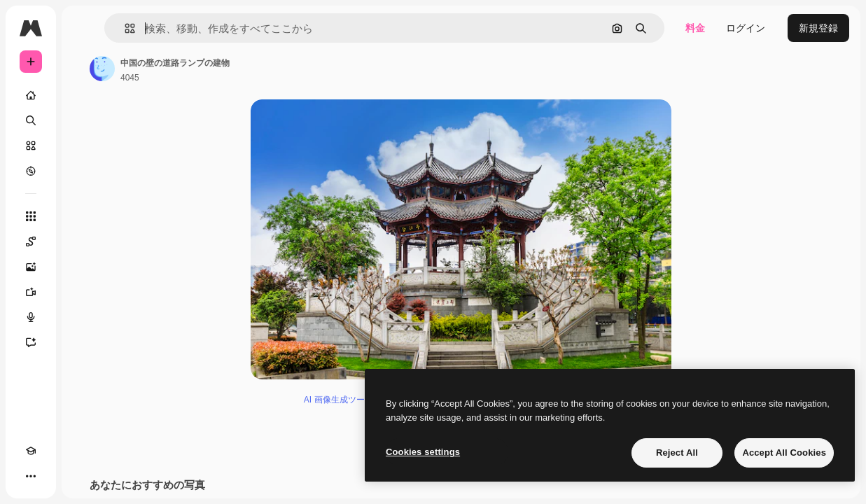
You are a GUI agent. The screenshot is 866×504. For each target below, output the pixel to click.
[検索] (31, 120)
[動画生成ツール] (31, 292)
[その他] (31, 476)
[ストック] (31, 146)
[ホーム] (31, 95)
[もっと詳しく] (31, 171)
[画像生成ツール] (31, 267)
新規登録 (818, 28)
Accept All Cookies (784, 453)
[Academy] (31, 451)
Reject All (677, 453)
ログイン (746, 28)
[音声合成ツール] (31, 317)
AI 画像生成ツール (338, 400)
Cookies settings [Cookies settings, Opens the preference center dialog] (423, 452)
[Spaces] (31, 241)
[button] (124, 28)
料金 (695, 28)
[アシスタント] (31, 342)
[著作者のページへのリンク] (102, 69)
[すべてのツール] (31, 216)
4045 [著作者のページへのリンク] (130, 78)
